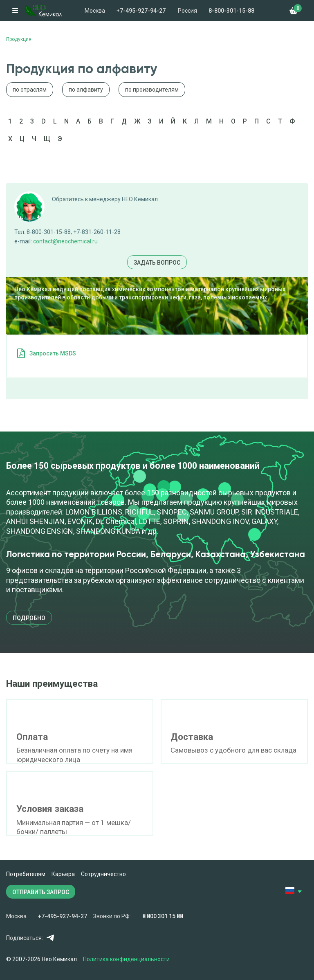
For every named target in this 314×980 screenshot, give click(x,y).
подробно (29, 618)
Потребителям (26, 874)
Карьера (63, 874)
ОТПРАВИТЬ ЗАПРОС (41, 892)
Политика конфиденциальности (126, 959)
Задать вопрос (157, 263)
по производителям (152, 90)
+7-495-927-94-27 (141, 11)
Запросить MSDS (53, 353)
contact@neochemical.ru (65, 241)
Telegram (50, 938)
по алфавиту (86, 90)
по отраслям (30, 90)
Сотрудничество (103, 874)
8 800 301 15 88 (163, 916)
